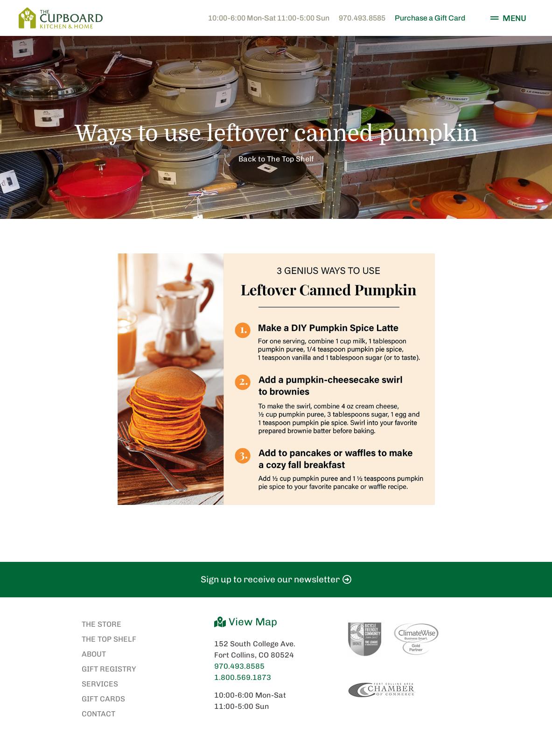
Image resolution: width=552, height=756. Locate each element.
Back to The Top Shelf (276, 159)
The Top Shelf (109, 639)
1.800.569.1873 (243, 677)
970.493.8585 (362, 18)
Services (100, 684)
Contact (98, 714)
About (94, 654)
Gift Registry (109, 669)
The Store (101, 624)
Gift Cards (103, 699)
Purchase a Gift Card (430, 18)
